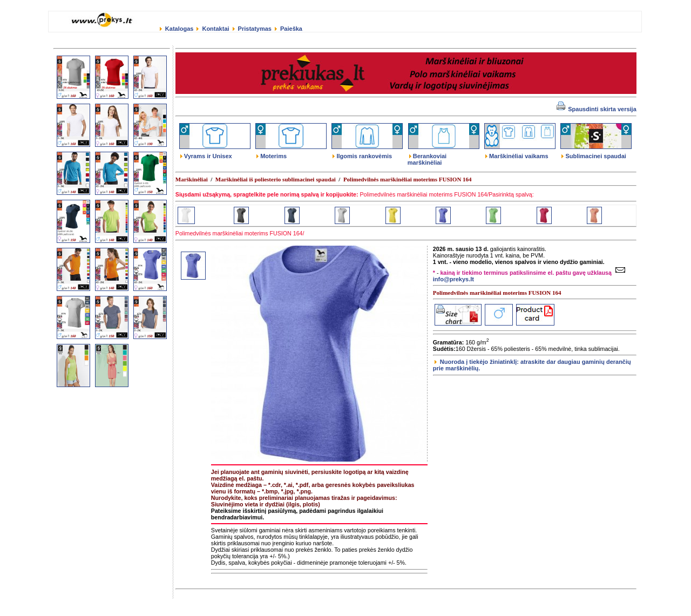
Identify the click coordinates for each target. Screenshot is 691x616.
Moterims (272, 156)
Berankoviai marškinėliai (427, 159)
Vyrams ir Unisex (206, 156)
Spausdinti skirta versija (597, 109)
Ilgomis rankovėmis (362, 156)
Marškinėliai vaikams (517, 156)
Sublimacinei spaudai (594, 156)
